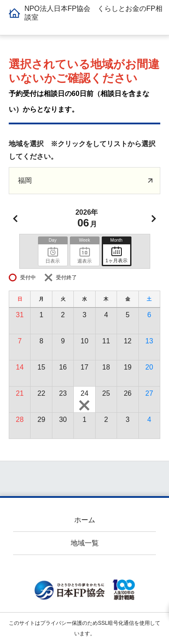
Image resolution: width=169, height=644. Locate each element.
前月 (15, 219)
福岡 (25, 180)
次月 (154, 219)
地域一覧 (85, 543)
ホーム (85, 520)
